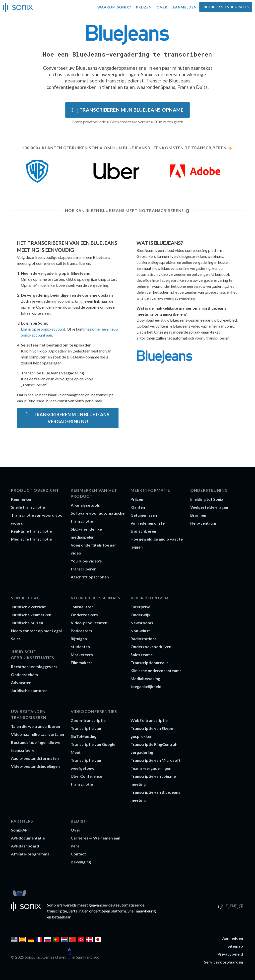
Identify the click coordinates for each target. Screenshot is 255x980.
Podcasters (81, 631)
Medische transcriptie (31, 539)
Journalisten (82, 607)
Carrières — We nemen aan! (96, 838)
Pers (75, 846)
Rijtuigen (79, 639)
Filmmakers (82, 663)
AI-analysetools (85, 505)
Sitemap (235, 946)
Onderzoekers (25, 674)
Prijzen (144, 7)
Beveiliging (81, 862)
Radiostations (144, 639)
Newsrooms (142, 623)
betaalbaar (61, 917)
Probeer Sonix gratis (226, 7)
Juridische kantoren (29, 690)
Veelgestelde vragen (209, 507)
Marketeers (82, 655)
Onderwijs (140, 615)
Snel (131, 911)
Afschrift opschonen (90, 577)
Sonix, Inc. (33, 957)
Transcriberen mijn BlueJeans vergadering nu (68, 418)
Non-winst (140, 631)
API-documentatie (28, 838)
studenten (80, 647)
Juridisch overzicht (28, 607)
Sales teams (142, 655)
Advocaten (21, 682)
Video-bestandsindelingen (35, 766)
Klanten (138, 507)
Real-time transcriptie (31, 531)
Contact (78, 854)
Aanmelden (185, 7)
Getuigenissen (144, 515)
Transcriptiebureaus (150, 663)
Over (162, 7)
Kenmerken (22, 499)
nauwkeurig (146, 911)
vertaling (76, 911)
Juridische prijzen (27, 623)
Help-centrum (203, 523)
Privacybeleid (230, 954)
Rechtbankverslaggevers (34, 666)
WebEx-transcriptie (149, 720)
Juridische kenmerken (31, 615)
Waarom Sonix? (114, 7)
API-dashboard (25, 846)
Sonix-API (20, 830)
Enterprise (140, 607)
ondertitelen (100, 911)
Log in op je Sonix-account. (43, 329)
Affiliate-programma (30, 854)
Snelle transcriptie (28, 507)
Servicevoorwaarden (223, 962)
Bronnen (198, 515)
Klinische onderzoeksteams (156, 670)
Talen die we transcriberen (35, 726)
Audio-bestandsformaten (35, 758)
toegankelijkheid (146, 686)
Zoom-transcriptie (88, 720)
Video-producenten (89, 623)
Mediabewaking (145, 678)
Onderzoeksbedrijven (151, 647)
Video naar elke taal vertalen (37, 734)
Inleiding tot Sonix (207, 499)
